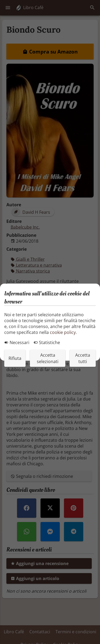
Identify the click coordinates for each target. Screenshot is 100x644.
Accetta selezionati (48, 358)
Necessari (17, 342)
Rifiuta (15, 358)
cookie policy (63, 332)
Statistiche (47, 342)
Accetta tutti (83, 358)
